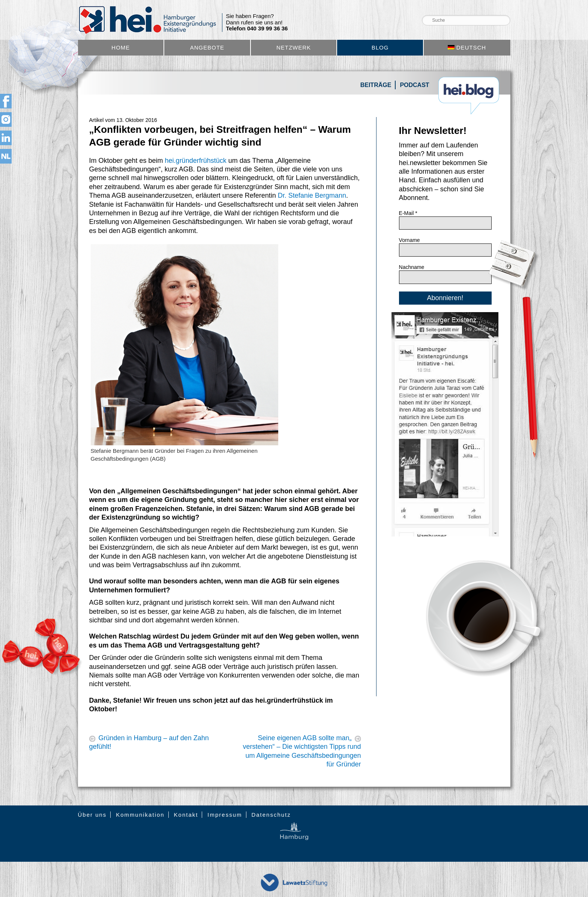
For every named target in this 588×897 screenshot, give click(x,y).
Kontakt (186, 815)
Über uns (92, 815)
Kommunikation (140, 815)
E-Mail (408, 213)
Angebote (207, 47)
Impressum (225, 815)
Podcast (414, 85)
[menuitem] (467, 48)
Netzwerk (294, 47)
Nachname (412, 267)
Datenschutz (271, 815)
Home (121, 47)
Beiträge (376, 85)
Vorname (409, 240)
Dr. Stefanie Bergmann (312, 195)
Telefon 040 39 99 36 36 (257, 29)
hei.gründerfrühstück (196, 161)
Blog (380, 47)
